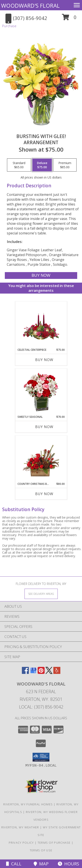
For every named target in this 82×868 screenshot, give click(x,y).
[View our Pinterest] (41, 672)
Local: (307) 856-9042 (41, 707)
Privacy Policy (21, 843)
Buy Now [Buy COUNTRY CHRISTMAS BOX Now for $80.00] (44, 494)
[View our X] (49, 672)
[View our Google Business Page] (33, 672)
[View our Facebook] (25, 672)
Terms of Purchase (54, 843)
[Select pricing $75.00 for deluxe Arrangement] (42, 165)
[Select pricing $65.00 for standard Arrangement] (19, 165)
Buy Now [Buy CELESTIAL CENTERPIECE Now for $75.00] (44, 360)
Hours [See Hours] (68, 864)
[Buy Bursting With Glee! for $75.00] (41, 275)
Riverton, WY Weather (20, 827)
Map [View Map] (41, 864)
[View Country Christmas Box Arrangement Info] (41, 459)
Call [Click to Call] (14, 864)
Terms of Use (41, 850)
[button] (69, 19)
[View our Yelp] (57, 672)
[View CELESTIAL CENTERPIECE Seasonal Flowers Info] (41, 325)
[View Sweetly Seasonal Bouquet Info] (41, 392)
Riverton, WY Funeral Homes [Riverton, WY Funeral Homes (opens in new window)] (28, 804)
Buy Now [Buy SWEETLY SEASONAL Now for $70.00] (44, 427)
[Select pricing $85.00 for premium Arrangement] (65, 165)
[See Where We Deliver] (41, 594)
